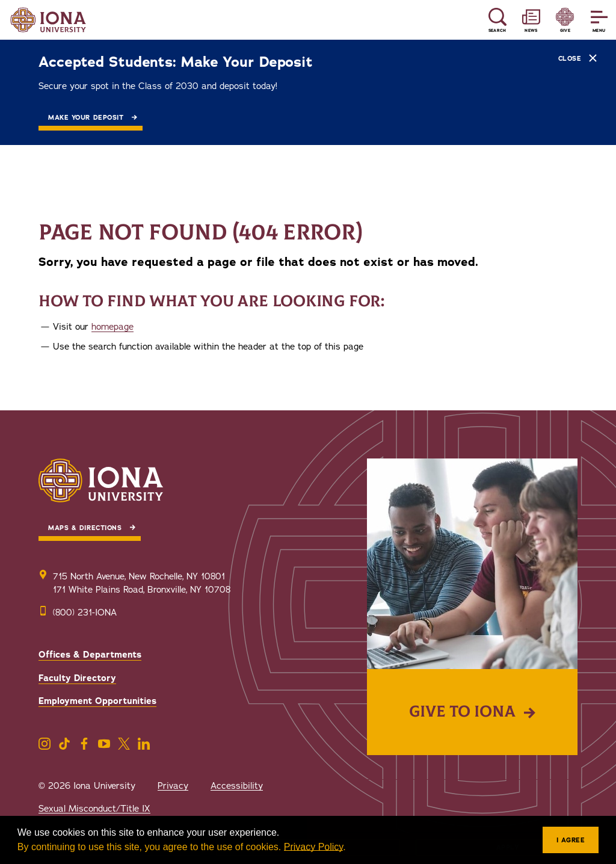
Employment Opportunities (97, 701)
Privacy (173, 786)
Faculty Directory (77, 678)
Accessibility (237, 786)
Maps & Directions (85, 528)
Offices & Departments (90, 655)
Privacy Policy (313, 847)
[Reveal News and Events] (531, 20)
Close (577, 58)
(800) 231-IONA (85, 613)
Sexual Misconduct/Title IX (94, 809)
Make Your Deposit (86, 118)
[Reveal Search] (497, 20)
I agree (571, 840)
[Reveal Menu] (599, 20)
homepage (112, 327)
